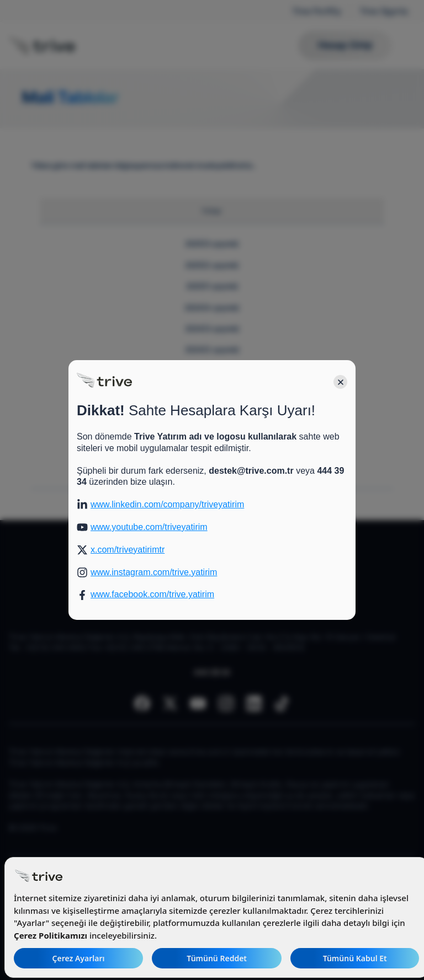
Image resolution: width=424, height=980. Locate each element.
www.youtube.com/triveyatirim (149, 527)
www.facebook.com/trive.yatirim (152, 594)
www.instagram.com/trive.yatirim (154, 572)
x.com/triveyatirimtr (128, 550)
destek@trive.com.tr (251, 471)
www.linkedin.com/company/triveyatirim (167, 504)
